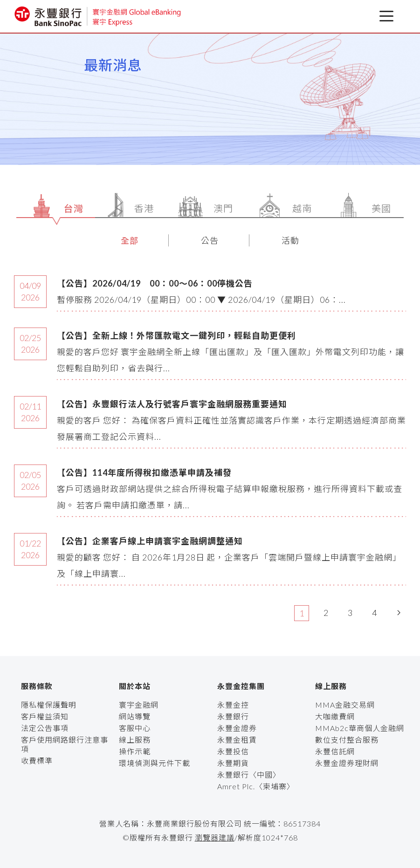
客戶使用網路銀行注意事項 (65, 744)
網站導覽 (135, 716)
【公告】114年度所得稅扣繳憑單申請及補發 (144, 472)
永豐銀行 (233, 716)
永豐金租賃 (237, 740)
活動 (290, 240)
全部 (130, 240)
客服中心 (135, 728)
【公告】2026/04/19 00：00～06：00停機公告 (155, 283)
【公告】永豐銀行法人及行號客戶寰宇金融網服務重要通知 (172, 404)
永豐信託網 (335, 751)
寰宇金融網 (139, 705)
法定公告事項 (45, 728)
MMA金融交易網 (345, 705)
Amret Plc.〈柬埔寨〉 (256, 786)
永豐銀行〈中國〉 (249, 775)
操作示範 (135, 751)
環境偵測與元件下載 (155, 763)
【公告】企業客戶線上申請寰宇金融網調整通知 (150, 541)
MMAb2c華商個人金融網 (360, 728)
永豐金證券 (237, 728)
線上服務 (135, 740)
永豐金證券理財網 (347, 763)
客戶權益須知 (45, 716)
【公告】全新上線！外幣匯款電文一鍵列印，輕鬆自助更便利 (176, 335)
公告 (210, 240)
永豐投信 (233, 751)
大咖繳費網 (335, 716)
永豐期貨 (233, 763)
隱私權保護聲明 (49, 705)
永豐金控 (233, 705)
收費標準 (37, 761)
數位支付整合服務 (347, 740)
